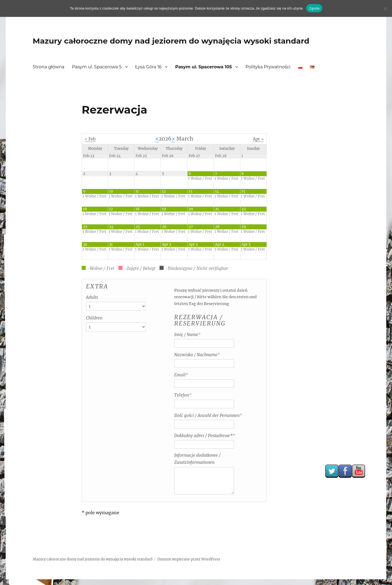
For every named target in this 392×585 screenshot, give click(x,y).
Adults (92, 297)
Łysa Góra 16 (148, 67)
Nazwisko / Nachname (197, 355)
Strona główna (49, 67)
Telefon (183, 395)
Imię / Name (188, 335)
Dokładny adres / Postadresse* (205, 436)
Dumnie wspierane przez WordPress (189, 559)
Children (94, 318)
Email (181, 375)
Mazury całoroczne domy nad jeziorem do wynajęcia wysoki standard (171, 41)
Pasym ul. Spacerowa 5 (97, 67)
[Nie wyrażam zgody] (385, 8)
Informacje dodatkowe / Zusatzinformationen (197, 459)
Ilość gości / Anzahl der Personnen (208, 415)
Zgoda (314, 8)
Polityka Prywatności (268, 67)
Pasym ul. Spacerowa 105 (203, 67)
